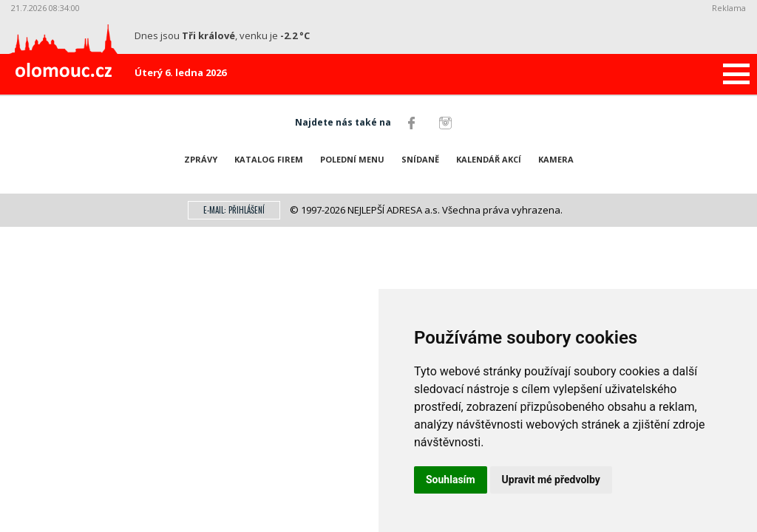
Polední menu (352, 159)
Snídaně (420, 159)
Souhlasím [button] (451, 480)
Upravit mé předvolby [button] (551, 480)
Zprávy (201, 159)
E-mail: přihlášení (234, 210)
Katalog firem (269, 159)
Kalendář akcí (489, 159)
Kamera (556, 159)
